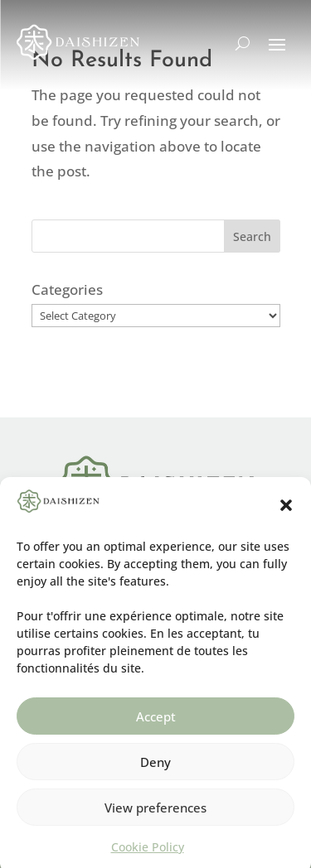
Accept (156, 724)
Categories (67, 289)
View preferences (155, 815)
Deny (155, 769)
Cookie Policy (148, 855)
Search (252, 236)
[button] (286, 514)
